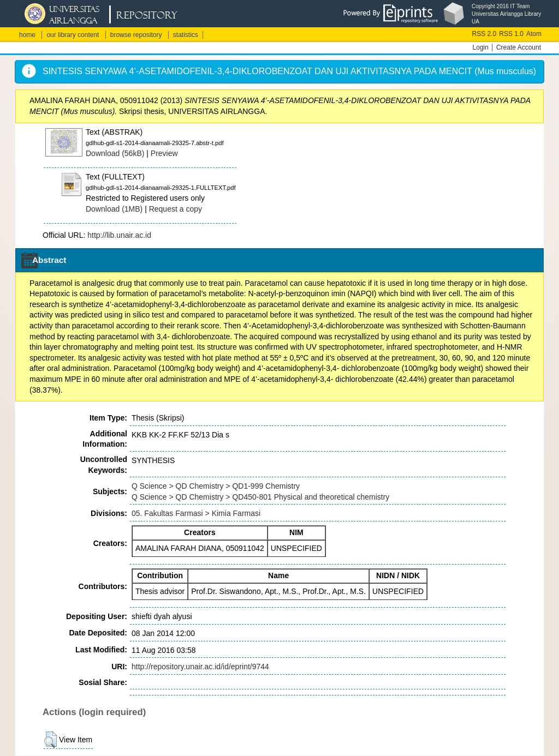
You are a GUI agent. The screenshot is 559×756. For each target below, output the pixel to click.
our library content (73, 35)
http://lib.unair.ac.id (119, 235)
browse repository (136, 35)
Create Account (519, 47)
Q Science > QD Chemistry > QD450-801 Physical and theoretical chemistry (260, 497)
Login (481, 47)
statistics (186, 35)
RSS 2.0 (484, 34)
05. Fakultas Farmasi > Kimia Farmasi (196, 513)
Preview (164, 153)
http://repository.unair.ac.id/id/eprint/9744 (200, 667)
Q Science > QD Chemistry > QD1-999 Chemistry (216, 486)
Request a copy (176, 209)
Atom (534, 34)
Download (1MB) (114, 209)
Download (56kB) (115, 153)
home (27, 35)
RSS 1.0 (511, 34)
